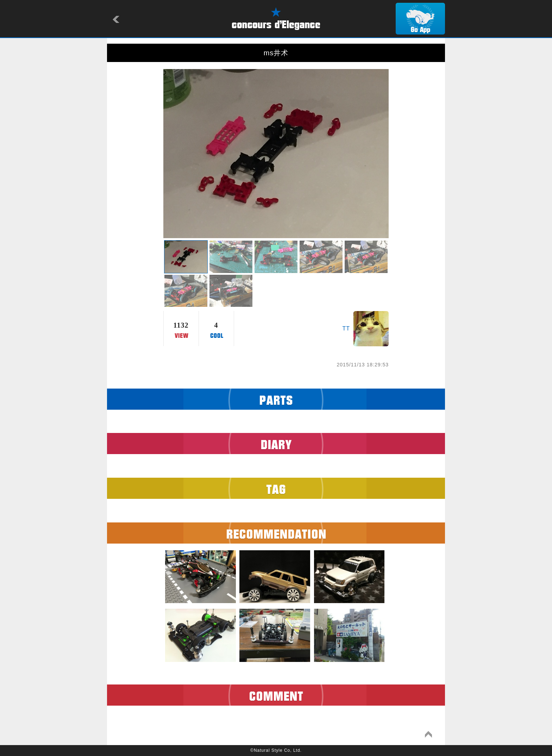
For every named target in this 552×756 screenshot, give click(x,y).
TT (346, 329)
